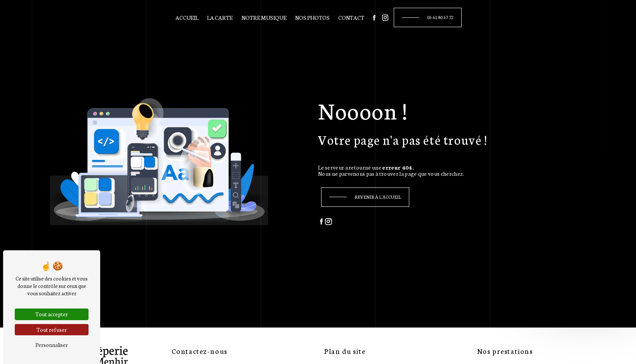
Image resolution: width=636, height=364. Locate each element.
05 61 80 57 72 (440, 17)
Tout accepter (52, 314)
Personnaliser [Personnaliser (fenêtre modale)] (52, 345)
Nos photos (312, 17)
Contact (351, 17)
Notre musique (264, 17)
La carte (220, 17)
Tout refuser (52, 329)
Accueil (187, 17)
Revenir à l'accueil (378, 197)
